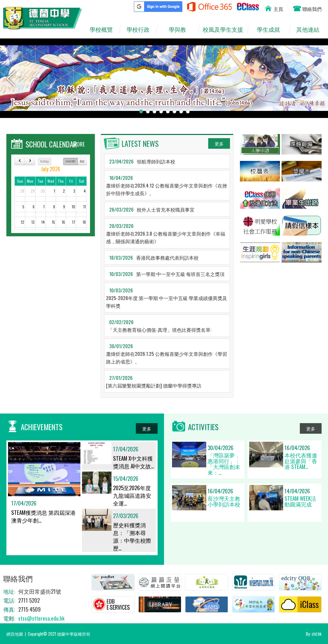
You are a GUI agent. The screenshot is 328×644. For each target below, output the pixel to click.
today (45, 161)
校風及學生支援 (225, 29)
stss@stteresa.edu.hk (41, 618)
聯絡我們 (312, 9)
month (71, 161)
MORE (79, 144)
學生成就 (272, 29)
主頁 (278, 9)
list (82, 161)
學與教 (180, 29)
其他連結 (311, 29)
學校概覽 (104, 29)
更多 (219, 143)
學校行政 (141, 29)
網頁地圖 (15, 634)
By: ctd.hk (314, 634)
